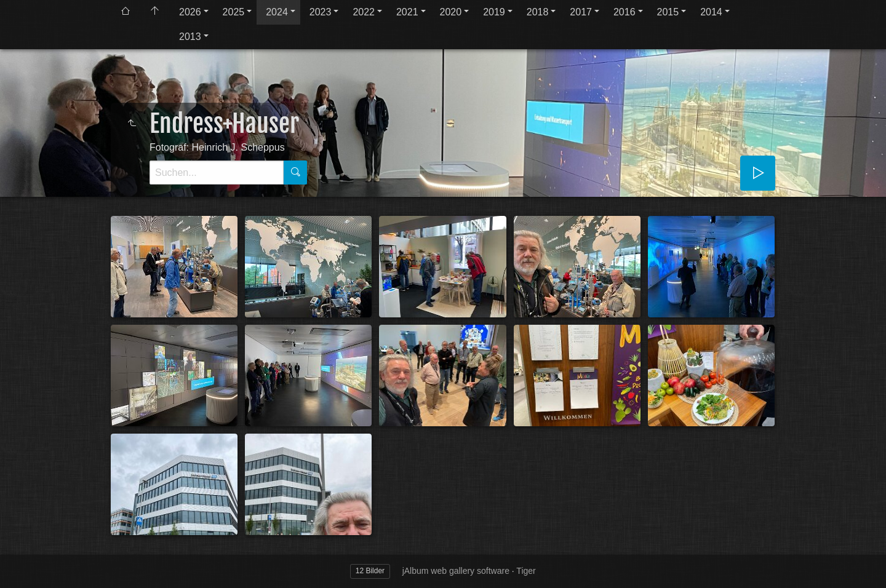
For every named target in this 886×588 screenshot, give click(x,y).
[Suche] (217, 173)
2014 (711, 12)
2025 (234, 12)
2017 (581, 12)
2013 (190, 37)
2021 (407, 12)
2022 (364, 12)
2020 (451, 12)
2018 (538, 12)
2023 (321, 12)
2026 (190, 12)
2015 (668, 12)
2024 (277, 12)
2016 (625, 12)
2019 (494, 12)
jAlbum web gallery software (456, 571)
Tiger (526, 571)
